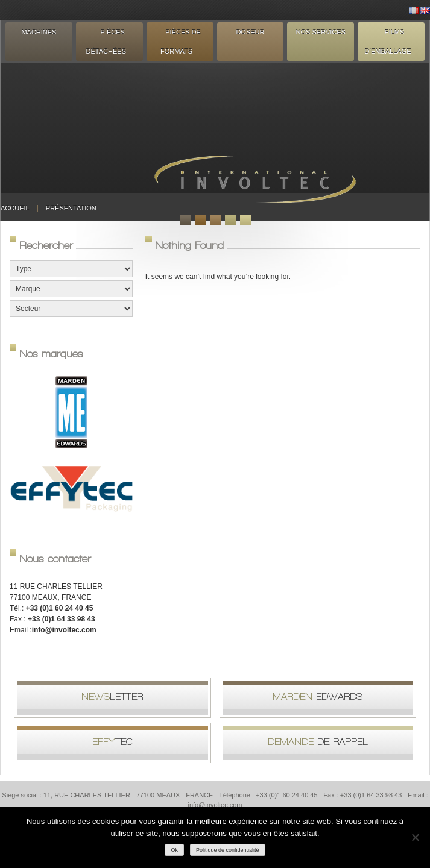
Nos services (321, 32)
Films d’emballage (388, 42)
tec (112, 742)
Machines (39, 32)
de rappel (318, 742)
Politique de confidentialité (228, 850)
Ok (174, 850)
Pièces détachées (106, 42)
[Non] (415, 837)
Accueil (15, 208)
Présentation (71, 208)
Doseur (250, 32)
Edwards (318, 697)
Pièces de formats (181, 42)
